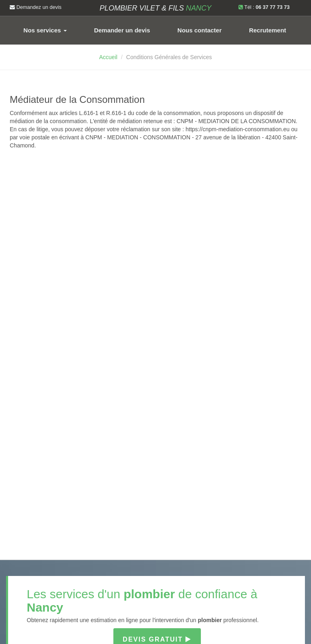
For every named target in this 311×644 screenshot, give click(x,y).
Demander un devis (122, 30)
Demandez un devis (36, 7)
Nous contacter (199, 30)
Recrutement (268, 30)
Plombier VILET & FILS (155, 8)
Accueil (108, 57)
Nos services (45, 30)
